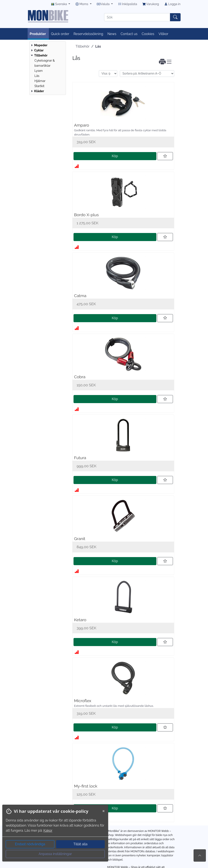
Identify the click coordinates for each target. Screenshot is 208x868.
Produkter (38, 34)
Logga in (172, 4)
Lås (98, 46)
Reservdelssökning (88, 34)
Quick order (60, 34)
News (112, 34)
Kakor (48, 831)
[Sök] (137, 17)
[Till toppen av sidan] (200, 855)
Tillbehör (83, 46)
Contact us (129, 34)
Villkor (163, 34)
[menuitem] (47, 45)
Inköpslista (128, 4)
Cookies (148, 34)
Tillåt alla (80, 844)
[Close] (104, 811)
